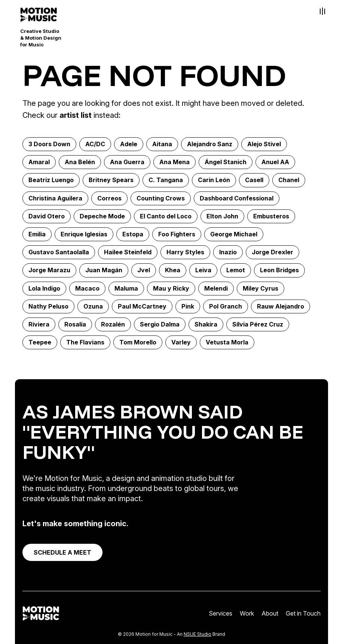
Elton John (222, 216)
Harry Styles (185, 252)
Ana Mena (174, 162)
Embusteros (271, 216)
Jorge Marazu (49, 270)
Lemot (236, 270)
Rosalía (75, 324)
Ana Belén (80, 162)
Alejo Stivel (264, 144)
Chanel (289, 180)
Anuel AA (275, 162)
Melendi (216, 288)
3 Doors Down (49, 144)
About (270, 613)
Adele (129, 144)
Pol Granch (226, 306)
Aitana (162, 144)
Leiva (203, 270)
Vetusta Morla (227, 342)
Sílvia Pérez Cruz (258, 324)
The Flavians (85, 342)
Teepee (40, 342)
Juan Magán (104, 270)
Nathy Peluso (48, 306)
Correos (109, 198)
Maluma (126, 288)
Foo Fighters (177, 234)
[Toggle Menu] (322, 11)
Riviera (39, 324)
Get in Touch (303, 613)
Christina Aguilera (55, 198)
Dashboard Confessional (237, 198)
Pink (188, 306)
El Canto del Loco (166, 216)
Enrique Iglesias (84, 234)
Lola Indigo (44, 288)
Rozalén (113, 324)
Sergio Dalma (160, 324)
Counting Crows (161, 198)
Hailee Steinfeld (128, 252)
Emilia (37, 234)
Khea (173, 270)
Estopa (133, 234)
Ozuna (93, 306)
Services (220, 613)
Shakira (206, 324)
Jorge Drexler (272, 252)
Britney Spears (111, 180)
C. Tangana (166, 180)
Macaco (87, 288)
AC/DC (95, 144)
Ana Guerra (127, 162)
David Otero (47, 216)
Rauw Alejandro (281, 306)
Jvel (144, 270)
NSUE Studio (197, 634)
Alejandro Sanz (210, 144)
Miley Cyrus (261, 288)
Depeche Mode (102, 216)
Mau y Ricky (171, 288)
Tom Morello (138, 342)
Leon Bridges (279, 270)
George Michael (234, 234)
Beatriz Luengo (51, 180)
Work (247, 613)
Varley (181, 342)
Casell (254, 180)
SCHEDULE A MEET (62, 552)
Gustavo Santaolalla (59, 252)
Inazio (228, 252)
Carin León (214, 180)
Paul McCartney (142, 306)
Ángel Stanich (226, 162)
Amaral (39, 162)
